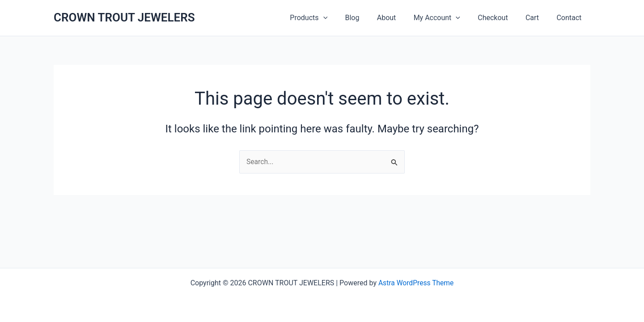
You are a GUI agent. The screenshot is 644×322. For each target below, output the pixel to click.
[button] (344, 18)
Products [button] (330, 18)
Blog (370, 18)
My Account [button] (448, 18)
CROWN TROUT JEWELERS (124, 17)
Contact (571, 18)
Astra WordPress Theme (416, 283)
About (401, 18)
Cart (537, 18)
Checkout (501, 18)
